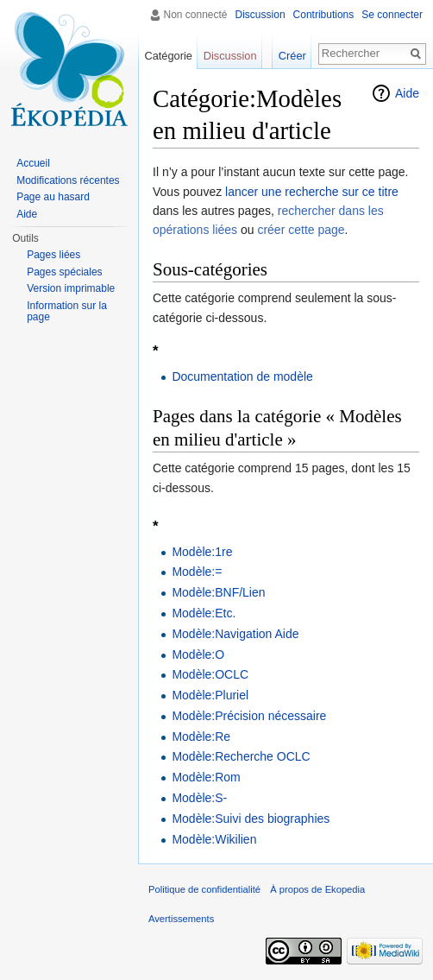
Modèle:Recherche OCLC (241, 756)
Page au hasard (53, 197)
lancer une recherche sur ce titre (312, 192)
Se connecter (392, 15)
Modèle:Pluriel (210, 695)
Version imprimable (71, 288)
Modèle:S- (199, 798)
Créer (292, 56)
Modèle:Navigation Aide (235, 634)
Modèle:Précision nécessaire (249, 716)
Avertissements (181, 919)
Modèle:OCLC (210, 674)
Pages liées (53, 255)
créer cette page (301, 230)
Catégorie (168, 56)
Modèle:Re (201, 737)
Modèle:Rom (206, 777)
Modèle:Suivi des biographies (251, 819)
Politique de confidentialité (204, 889)
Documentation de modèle (242, 376)
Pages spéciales (64, 272)
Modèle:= (197, 572)
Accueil (33, 163)
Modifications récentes (68, 180)
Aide (407, 93)
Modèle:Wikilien (214, 839)
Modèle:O (198, 654)
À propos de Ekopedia (317, 889)
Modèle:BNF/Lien (218, 592)
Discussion (260, 15)
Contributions (324, 15)
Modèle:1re (202, 552)
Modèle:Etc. (204, 613)
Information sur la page (67, 312)
